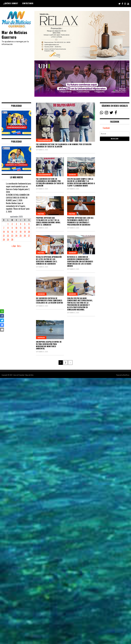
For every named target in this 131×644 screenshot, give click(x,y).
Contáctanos (28, 3)
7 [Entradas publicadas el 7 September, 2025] (4, 228)
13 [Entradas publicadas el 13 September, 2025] (29, 228)
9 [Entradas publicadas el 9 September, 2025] (12, 228)
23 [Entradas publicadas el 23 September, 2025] (12, 236)
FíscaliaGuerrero (44, 140)
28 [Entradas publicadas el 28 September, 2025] (4, 239)
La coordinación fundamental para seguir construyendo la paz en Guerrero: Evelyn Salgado (18, 186)
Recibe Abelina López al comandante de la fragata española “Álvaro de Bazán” (16, 206)
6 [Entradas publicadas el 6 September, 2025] (29, 224)
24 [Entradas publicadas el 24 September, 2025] (16, 236)
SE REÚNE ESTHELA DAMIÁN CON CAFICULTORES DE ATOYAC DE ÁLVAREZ (18, 198)
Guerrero (72, 175)
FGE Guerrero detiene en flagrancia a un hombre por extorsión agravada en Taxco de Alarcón (64, 145)
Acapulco (41, 337)
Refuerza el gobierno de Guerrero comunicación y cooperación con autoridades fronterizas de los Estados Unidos (80, 261)
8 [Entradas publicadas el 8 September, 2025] (8, 228)
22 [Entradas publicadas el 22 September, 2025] (8, 236)
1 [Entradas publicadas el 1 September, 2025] (8, 224)
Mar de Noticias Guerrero (14, 35)
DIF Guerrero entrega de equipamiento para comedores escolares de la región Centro (50, 301)
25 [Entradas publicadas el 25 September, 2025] (21, 236)
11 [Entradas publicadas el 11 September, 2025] (21, 228)
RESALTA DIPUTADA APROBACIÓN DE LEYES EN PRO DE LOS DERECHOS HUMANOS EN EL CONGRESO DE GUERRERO (49, 260)
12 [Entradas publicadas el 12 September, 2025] (25, 228)
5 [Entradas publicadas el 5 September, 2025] (25, 224)
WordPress (126, 375)
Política (41, 214)
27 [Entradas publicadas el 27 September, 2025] (29, 236)
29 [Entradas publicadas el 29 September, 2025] (8, 239)
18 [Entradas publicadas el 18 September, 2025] (21, 232)
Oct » (19, 246)
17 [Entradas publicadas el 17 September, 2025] (16, 232)
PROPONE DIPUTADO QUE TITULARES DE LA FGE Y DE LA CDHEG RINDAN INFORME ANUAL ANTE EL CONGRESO (48, 221)
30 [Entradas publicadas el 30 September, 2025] (12, 239)
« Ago (14, 246)
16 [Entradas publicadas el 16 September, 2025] (12, 232)
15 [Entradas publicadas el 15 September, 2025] (8, 232)
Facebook (106, 128)
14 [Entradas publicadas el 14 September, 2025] (4, 232)
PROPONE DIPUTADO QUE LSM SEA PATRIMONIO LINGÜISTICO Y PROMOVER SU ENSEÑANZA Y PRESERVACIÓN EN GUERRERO (80, 221)
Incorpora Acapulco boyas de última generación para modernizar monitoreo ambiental (49, 345)
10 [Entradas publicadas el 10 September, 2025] (16, 228)
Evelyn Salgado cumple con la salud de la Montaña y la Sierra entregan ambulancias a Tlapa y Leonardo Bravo (81, 182)
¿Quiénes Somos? (11, 3)
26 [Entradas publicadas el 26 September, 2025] (25, 236)
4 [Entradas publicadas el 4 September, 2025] (21, 224)
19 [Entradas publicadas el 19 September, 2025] (25, 232)
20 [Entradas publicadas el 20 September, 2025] (29, 232)
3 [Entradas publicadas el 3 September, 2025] (16, 224)
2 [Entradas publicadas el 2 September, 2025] (12, 224)
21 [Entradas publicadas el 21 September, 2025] (4, 236)
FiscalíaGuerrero (44, 175)
